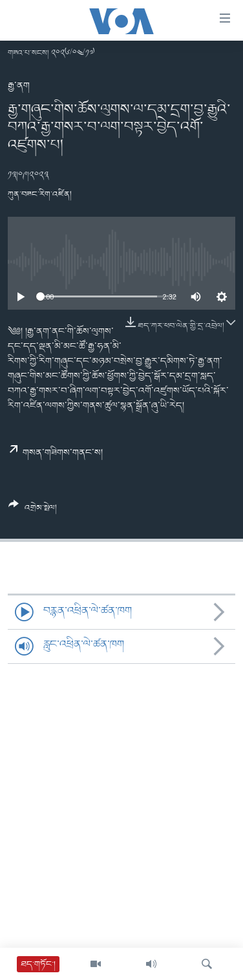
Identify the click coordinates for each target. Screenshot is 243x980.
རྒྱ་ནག (19, 86)
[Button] (33, 511)
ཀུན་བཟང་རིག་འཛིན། (40, 195)
